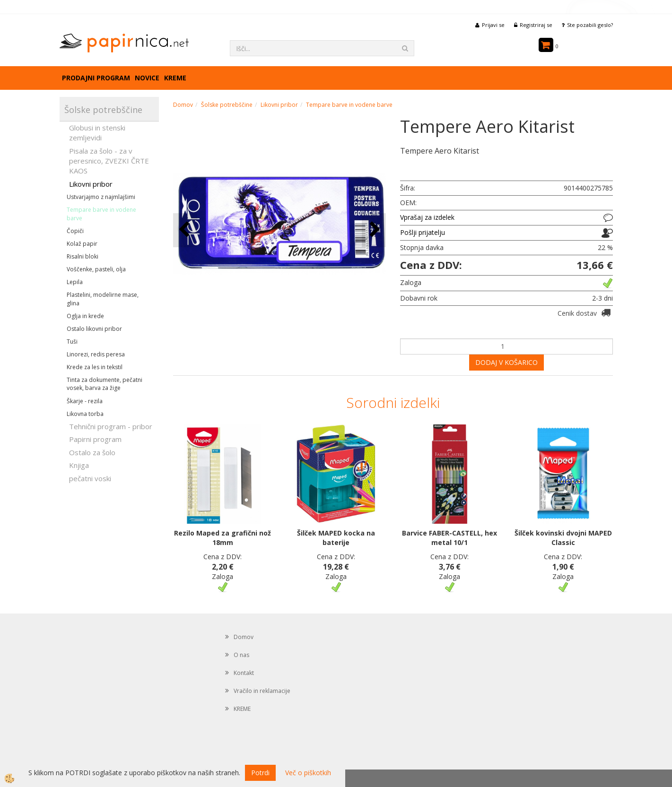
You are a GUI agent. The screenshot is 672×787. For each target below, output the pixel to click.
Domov (183, 105)
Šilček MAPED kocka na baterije (336, 538)
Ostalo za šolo (92, 452)
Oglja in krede (85, 316)
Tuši (72, 342)
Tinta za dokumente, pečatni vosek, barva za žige (105, 384)
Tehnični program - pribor (111, 426)
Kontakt (244, 673)
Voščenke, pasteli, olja (96, 269)
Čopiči (75, 231)
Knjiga (79, 465)
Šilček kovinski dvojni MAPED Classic (563, 538)
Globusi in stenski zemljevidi (97, 133)
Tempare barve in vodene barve (101, 214)
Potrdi (260, 773)
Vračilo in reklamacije (262, 691)
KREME (175, 78)
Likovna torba (85, 414)
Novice (147, 78)
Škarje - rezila (85, 401)
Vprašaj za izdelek (427, 217)
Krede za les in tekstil (95, 367)
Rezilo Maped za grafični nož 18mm (223, 538)
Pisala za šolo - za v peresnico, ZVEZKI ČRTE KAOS (109, 161)
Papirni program (95, 439)
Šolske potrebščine (227, 105)
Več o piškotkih (308, 773)
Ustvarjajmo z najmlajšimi (101, 197)
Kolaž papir (82, 244)
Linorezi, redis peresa (96, 354)
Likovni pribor (91, 184)
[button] (374, 230)
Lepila (75, 282)
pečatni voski (90, 478)
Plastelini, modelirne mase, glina (103, 299)
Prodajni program (96, 78)
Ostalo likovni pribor (94, 329)
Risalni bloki (83, 256)
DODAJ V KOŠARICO (506, 362)
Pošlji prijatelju (423, 232)
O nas (241, 655)
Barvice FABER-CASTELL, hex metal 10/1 (449, 538)
